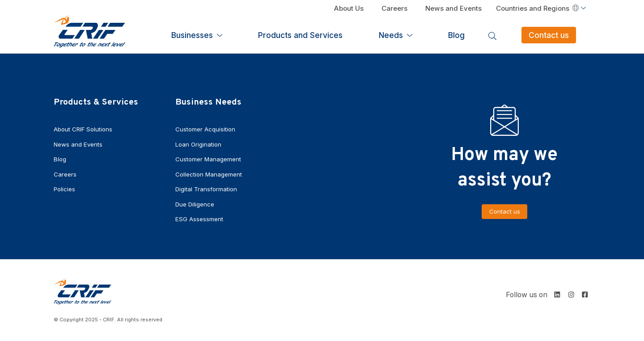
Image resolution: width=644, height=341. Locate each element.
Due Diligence (196, 203)
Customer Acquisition (208, 129)
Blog (495, 34)
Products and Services (388, 34)
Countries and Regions (537, 9)
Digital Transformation (208, 188)
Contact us (563, 34)
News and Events (454, 9)
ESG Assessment (201, 217)
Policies (65, 188)
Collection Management (211, 173)
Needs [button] (455, 34)
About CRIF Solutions (85, 129)
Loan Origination (200, 144)
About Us (350, 9)
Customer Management (211, 158)
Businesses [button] (305, 34)
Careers (395, 9)
